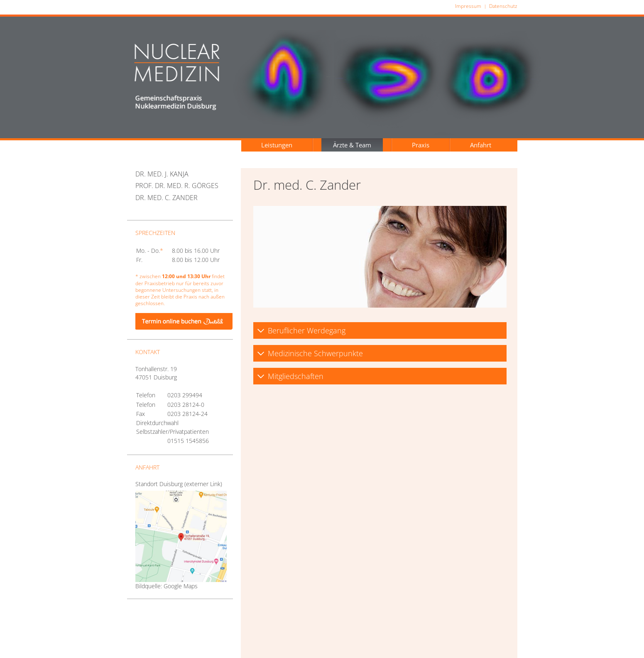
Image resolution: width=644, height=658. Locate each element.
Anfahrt (481, 145)
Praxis (421, 145)
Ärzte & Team (352, 145)
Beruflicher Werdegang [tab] (301, 330)
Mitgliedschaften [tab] (290, 376)
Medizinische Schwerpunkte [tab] (310, 353)
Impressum (468, 6)
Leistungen (277, 145)
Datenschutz (503, 6)
